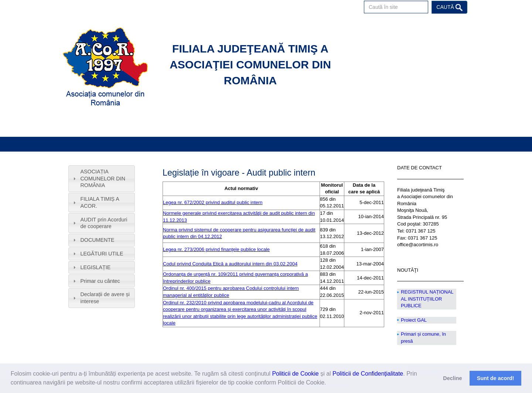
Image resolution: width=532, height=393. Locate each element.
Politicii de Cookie (295, 374)
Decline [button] (452, 378)
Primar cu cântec (100, 281)
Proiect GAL (414, 320)
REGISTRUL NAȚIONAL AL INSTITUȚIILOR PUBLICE (427, 299)
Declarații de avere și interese (105, 298)
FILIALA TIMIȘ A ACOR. (100, 202)
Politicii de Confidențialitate (368, 374)
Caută (449, 8)
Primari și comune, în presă (423, 338)
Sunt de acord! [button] (496, 378)
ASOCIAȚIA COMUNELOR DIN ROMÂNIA (103, 178)
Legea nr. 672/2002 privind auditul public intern (213, 202)
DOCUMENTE (97, 240)
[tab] (102, 179)
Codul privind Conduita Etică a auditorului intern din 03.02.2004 (230, 264)
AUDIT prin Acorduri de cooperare (104, 223)
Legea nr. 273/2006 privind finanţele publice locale (216, 249)
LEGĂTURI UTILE (102, 254)
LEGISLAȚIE (95, 267)
